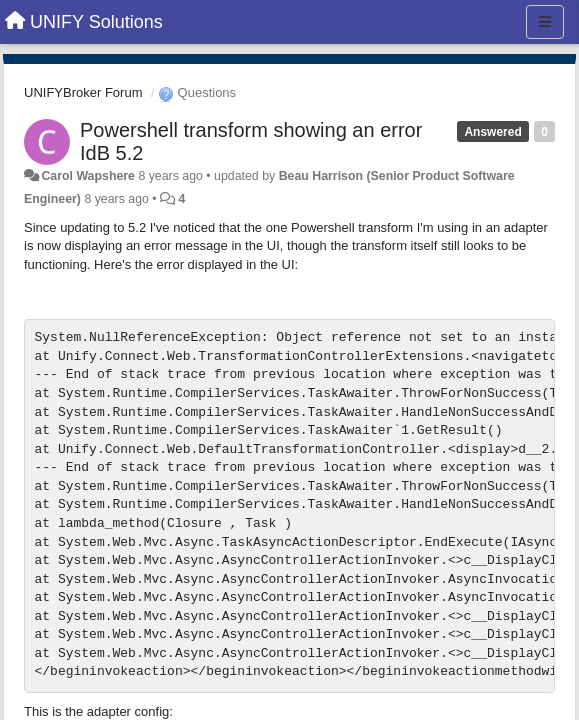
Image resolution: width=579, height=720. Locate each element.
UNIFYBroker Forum (83, 92)
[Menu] (545, 22)
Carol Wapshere (88, 176)
